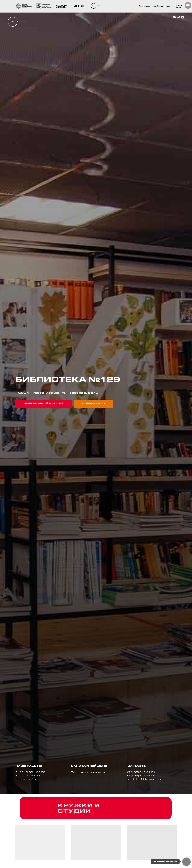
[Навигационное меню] (188, 5)
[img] (17, 22)
